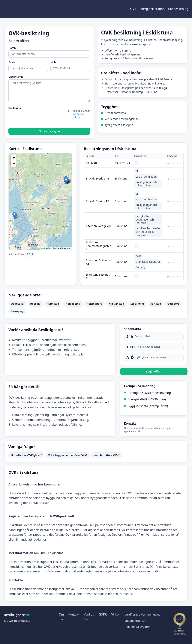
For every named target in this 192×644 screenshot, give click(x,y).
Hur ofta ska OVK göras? (26, 455)
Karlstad (156, 304)
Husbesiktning (178, 9)
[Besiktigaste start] (22, 9)
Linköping (17, 311)
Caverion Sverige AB (98, 226)
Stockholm (137, 304)
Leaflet (46, 248)
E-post (12, 62)
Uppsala (35, 304)
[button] (15, 216)
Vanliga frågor (89, 617)
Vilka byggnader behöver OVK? (68, 455)
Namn (12, 48)
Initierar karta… (40, 202)
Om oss (61, 617)
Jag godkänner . (82, 114)
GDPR (103, 614)
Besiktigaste (17, 615)
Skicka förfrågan (49, 131)
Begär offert (154, 371)
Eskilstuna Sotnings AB (98, 262)
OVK (133, 9)
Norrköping (73, 304)
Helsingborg (94, 304)
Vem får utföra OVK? (107, 455)
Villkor (116, 614)
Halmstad (53, 304)
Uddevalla (17, 304)
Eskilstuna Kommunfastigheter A (98, 246)
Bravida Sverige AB (97, 178)
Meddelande (16, 77)
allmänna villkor (79, 116)
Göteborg (174, 304)
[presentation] (37, 118)
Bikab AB (91, 163)
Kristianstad (116, 304)
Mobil (54, 62)
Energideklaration (152, 9)
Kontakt (74, 614)
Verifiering (15, 108)
